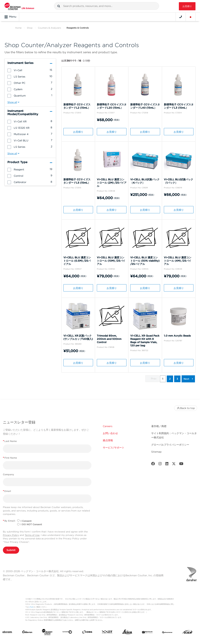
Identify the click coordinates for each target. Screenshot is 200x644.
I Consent (26, 521)
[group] (30, 70)
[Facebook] (153, 464)
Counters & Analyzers (50, 28)
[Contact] (181, 17)
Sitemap (156, 452)
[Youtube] (181, 464)
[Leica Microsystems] (127, 633)
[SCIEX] (187, 633)
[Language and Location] (191, 17)
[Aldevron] (27, 633)
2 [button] (170, 379)
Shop (30, 28)
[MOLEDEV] (147, 633)
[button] (59, 6)
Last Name (10, 441)
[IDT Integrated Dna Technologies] (107, 633)
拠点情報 (108, 440)
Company (8, 474)
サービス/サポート (114, 448)
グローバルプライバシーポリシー (170, 445)
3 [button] (177, 379)
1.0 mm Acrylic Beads (177, 336)
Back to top (186, 408)
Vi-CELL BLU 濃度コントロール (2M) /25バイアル (112, 183)
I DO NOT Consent (31, 524)
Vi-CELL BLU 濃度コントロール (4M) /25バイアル (178, 261)
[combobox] (107, 6)
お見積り (187, 6)
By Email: (9, 521)
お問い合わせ (110, 433)
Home (18, 28)
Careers (108, 426)
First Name (10, 458)
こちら (31, 607)
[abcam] (7, 633)
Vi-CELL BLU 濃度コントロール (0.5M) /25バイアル (77, 261)
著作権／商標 (159, 426)
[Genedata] (67, 633)
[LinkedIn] (167, 464)
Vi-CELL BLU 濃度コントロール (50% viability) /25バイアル (145, 261)
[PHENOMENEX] (167, 633)
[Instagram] (160, 464)
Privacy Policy (11, 535)
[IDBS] (87, 633)
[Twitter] (174, 464)
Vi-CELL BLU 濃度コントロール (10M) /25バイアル (111, 261)
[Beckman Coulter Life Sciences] (47, 633)
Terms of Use (32, 535)
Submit (11, 550)
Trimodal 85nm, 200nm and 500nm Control (109, 339)
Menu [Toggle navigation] (10, 17)
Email (7, 491)
